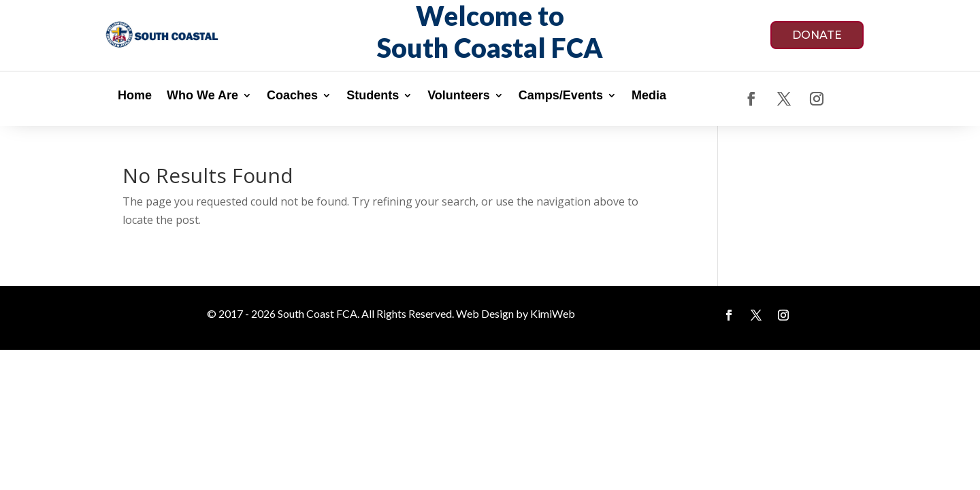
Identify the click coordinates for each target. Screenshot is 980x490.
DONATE (817, 35)
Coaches (292, 96)
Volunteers (459, 96)
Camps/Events (561, 96)
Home (135, 96)
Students (373, 96)
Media (649, 96)
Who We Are (202, 96)
